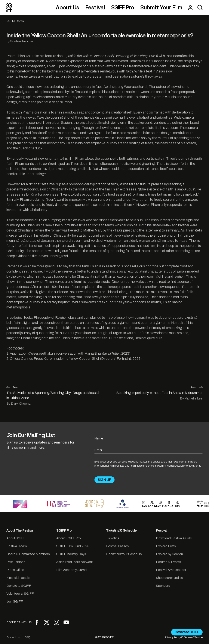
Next (197, 388)
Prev (12, 388)
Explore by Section (169, 554)
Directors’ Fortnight (116, 359)
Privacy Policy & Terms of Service (184, 637)
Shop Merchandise (170, 578)
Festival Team (17, 546)
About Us (67, 8)
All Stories (18, 21)
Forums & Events (168, 562)
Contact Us (13, 637)
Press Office (15, 570)
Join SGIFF (15, 601)
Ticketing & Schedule (121, 531)
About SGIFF (16, 538)
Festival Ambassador (171, 570)
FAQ (28, 637)
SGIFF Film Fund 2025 (73, 546)
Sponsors (163, 586)
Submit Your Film (161, 8)
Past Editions (16, 562)
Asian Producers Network (74, 562)
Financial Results (19, 578)
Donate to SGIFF (19, 586)
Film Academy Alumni (72, 570)
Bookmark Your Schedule (124, 554)
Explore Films (166, 546)
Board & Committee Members (28, 554)
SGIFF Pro (123, 8)
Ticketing (113, 538)
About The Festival (20, 531)
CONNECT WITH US (19, 622)
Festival (95, 8)
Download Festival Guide (174, 538)
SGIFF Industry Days (71, 554)
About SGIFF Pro (69, 538)
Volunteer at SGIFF (20, 594)
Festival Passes (117, 546)
